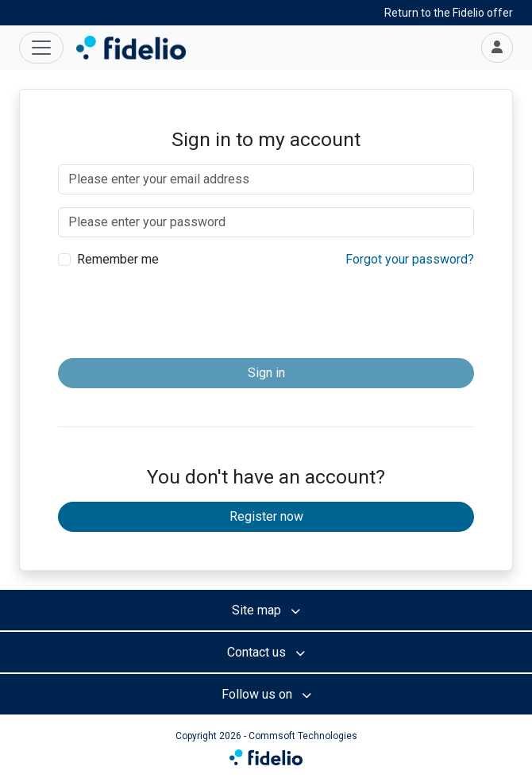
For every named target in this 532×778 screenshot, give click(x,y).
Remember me (118, 259)
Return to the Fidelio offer (449, 13)
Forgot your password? (410, 259)
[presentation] (266, 314)
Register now (266, 516)
